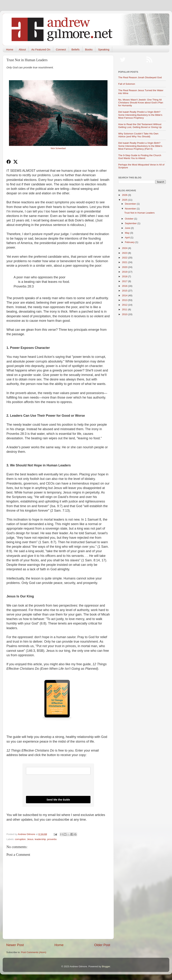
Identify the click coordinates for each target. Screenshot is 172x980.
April (128, 238)
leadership (40, 839)
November (131, 209)
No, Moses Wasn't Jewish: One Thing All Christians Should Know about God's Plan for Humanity (141, 103)
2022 (125, 258)
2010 (125, 314)
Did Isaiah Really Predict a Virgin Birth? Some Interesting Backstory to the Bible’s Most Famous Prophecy (140, 115)
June (128, 228)
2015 (125, 291)
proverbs (52, 839)
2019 (125, 272)
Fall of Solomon (127, 84)
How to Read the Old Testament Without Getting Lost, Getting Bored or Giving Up (140, 126)
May (127, 233)
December (131, 204)
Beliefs (76, 49)
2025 (125, 200)
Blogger (106, 966)
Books (89, 49)
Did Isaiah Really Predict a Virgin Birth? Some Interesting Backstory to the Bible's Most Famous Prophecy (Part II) (140, 146)
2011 (125, 309)
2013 (125, 300)
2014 (125, 295)
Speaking (104, 49)
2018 (125, 276)
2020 (125, 267)
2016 (125, 286)
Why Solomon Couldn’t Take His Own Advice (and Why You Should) (138, 135)
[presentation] (53, 785)
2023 (125, 253)
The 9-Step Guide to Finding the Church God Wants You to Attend (140, 157)
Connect (61, 49)
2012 (125, 305)
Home (10, 49)
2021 (125, 262)
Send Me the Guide (58, 800)
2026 (125, 195)
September (131, 223)
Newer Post (15, 945)
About (22, 49)
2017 (125, 281)
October (130, 219)
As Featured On (41, 49)
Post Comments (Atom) (34, 952)
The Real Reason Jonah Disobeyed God (140, 77)
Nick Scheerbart (58, 148)
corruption (20, 839)
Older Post (102, 945)
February (130, 242)
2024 (125, 248)
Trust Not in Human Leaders (139, 213)
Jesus (30, 839)
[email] (58, 771)
